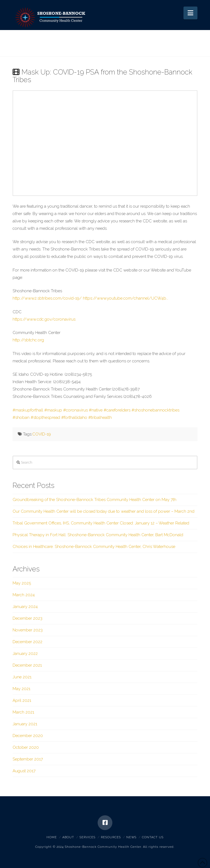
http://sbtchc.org (28, 340)
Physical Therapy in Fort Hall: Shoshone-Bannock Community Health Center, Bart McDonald (98, 535)
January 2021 (25, 724)
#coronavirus (75, 410)
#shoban (21, 417)
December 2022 (27, 642)
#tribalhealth (100, 417)
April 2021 (22, 700)
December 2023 (27, 618)
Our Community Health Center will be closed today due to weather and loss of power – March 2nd (103, 511)
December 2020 (28, 736)
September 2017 (28, 759)
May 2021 (21, 689)
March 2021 (23, 712)
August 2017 (24, 771)
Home (52, 837)
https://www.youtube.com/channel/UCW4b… (126, 298)
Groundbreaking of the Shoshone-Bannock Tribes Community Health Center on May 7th (94, 500)
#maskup (53, 410)
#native (96, 410)
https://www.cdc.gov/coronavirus (44, 319)
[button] (190, 13)
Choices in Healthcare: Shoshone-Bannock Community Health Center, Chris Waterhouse (94, 547)
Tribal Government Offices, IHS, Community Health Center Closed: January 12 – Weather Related (101, 523)
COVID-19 (42, 434)
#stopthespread (45, 417)
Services (87, 837)
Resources (111, 837)
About (68, 837)
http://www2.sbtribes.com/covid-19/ (47, 298)
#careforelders (117, 410)
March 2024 (24, 595)
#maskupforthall (28, 410)
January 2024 (25, 607)
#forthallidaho (74, 417)
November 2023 (28, 630)
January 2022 (25, 654)
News (131, 837)
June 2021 (22, 677)
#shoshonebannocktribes (155, 410)
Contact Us (153, 837)
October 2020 (26, 747)
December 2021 (27, 665)
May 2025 (22, 583)
